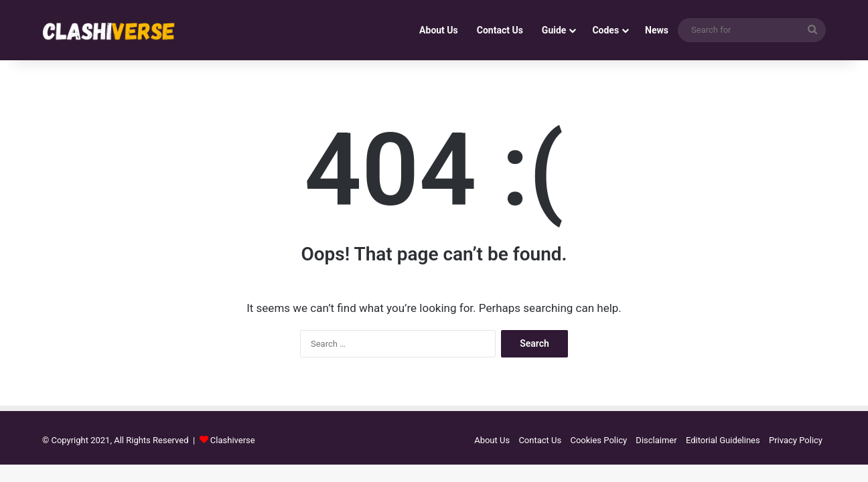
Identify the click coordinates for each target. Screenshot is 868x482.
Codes (605, 30)
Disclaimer (656, 440)
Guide (554, 30)
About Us (439, 30)
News (657, 30)
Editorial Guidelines (723, 440)
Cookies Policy (598, 440)
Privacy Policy (796, 440)
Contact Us (500, 30)
